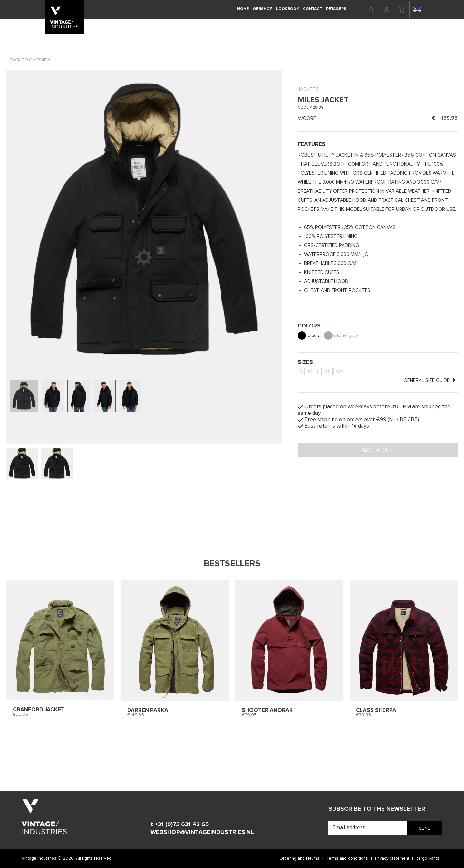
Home (243, 9)
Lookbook (288, 9)
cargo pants (428, 858)
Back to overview (30, 60)
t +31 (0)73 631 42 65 (180, 824)
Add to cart (378, 450)
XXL (340, 371)
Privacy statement (392, 858)
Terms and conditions (347, 858)
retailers (336, 9)
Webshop (262, 9)
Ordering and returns (299, 858)
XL (328, 371)
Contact (313, 9)
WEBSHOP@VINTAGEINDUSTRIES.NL (202, 832)
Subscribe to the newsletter (377, 809)
